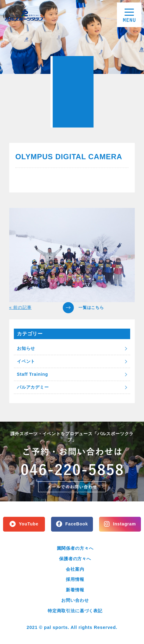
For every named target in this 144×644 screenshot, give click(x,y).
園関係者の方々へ (75, 548)
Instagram (124, 524)
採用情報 (75, 579)
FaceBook (77, 524)
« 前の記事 (20, 307)
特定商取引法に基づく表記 (75, 611)
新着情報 (75, 590)
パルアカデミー (33, 387)
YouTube (29, 524)
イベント (26, 361)
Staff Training (32, 374)
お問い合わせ (75, 600)
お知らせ (26, 348)
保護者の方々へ (75, 559)
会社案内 (75, 569)
